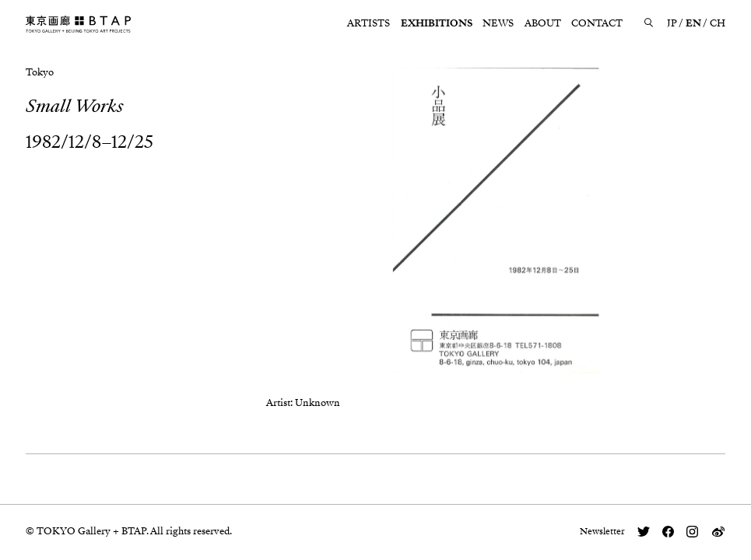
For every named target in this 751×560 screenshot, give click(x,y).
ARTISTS (368, 23)
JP (672, 23)
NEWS (498, 23)
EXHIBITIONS (437, 23)
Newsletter (602, 531)
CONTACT (597, 23)
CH (718, 23)
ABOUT (543, 23)
